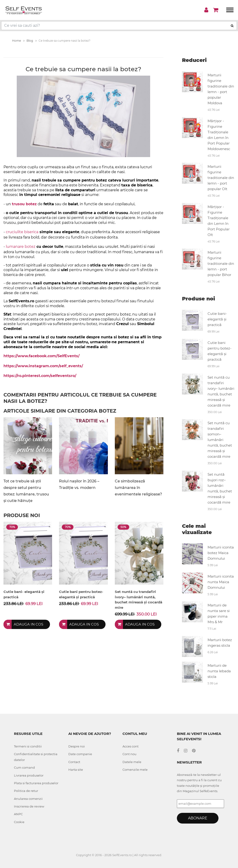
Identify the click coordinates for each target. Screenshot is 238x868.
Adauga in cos (28, 624)
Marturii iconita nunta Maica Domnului (221, 582)
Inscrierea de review (29, 806)
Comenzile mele (135, 770)
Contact (74, 762)
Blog (31, 41)
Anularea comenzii (28, 799)
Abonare (198, 818)
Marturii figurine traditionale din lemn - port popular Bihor (221, 264)
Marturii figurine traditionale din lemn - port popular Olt (221, 178)
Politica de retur (26, 791)
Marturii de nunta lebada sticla (219, 671)
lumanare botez (21, 247)
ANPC (18, 814)
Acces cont (131, 746)
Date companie (80, 754)
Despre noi (77, 746)
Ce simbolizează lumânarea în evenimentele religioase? (138, 488)
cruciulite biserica (22, 232)
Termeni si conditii (28, 746)
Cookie (19, 822)
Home (18, 41)
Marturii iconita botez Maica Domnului (221, 553)
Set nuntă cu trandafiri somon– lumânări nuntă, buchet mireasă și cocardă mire (220, 440)
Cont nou (129, 754)
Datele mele (132, 762)
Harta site (76, 770)
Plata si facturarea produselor (36, 783)
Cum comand (24, 767)
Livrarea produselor (29, 775)
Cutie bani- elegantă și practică (217, 319)
